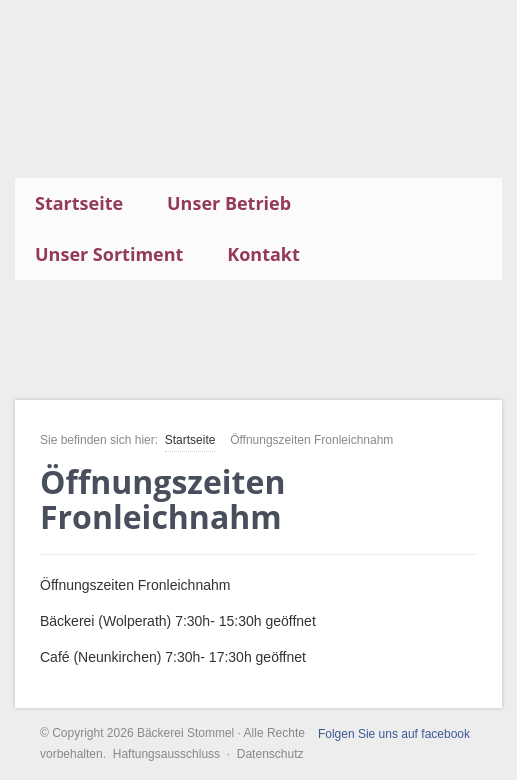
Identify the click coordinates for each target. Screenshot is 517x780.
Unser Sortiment (109, 254)
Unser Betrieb (229, 203)
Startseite (79, 203)
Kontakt (263, 254)
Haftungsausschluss (166, 754)
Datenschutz (270, 754)
